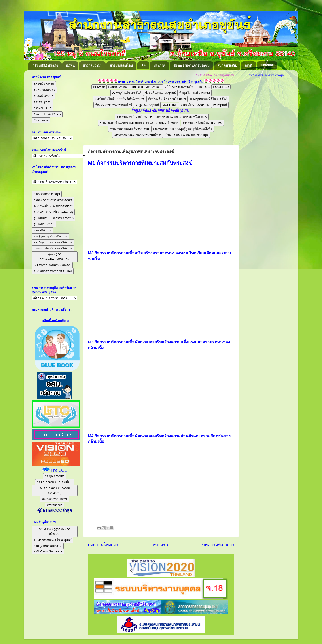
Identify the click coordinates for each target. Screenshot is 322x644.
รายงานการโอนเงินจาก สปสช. (202, 123)
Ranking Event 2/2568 (147, 87)
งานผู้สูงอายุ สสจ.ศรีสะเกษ (51, 236)
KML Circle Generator (48, 551)
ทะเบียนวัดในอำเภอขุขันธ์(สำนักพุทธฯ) (120, 99)
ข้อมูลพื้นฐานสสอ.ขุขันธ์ (160, 93)
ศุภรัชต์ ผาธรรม (44, 84)
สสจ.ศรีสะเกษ (42, 230)
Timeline (267, 65)
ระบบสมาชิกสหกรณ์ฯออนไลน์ (53, 271)
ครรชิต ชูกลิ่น (42, 102)
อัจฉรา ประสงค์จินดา (47, 114)
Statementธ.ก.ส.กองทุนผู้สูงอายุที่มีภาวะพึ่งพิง (183, 129)
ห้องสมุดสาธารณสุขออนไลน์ (114, 105)
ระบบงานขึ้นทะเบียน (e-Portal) (53, 212)
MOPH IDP (170, 105)
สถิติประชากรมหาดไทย (180, 87)
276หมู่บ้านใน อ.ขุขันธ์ (127, 93)
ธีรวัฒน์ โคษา (42, 108)
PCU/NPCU (221, 87)
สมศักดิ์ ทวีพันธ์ (43, 96)
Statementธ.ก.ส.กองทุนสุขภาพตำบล (138, 135)
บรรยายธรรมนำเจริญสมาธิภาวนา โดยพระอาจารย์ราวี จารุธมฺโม (161, 82)
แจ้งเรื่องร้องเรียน (55, 321)
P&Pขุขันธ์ (220, 105)
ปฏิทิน (70, 65)
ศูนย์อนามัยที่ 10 (44, 224)
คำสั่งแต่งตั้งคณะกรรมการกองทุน (186, 135)
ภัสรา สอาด (41, 120)
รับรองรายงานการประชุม (191, 65)
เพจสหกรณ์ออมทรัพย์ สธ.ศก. (52, 265)
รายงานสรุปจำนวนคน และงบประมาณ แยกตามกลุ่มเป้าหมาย (139, 123)
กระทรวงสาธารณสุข (47, 194)
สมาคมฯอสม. (227, 65)
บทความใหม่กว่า (103, 545)
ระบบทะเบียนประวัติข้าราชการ (53, 206)
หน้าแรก (160, 545)
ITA (143, 65)
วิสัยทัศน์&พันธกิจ (45, 65)
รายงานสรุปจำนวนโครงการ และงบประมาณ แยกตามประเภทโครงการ (162, 117)
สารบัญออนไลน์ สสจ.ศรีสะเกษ (53, 242)
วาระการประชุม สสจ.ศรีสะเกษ (53, 248)
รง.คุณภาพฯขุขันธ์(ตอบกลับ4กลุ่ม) (55, 491)
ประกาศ (159, 65)
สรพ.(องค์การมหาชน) (48, 546)
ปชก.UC (204, 87)
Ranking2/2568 (118, 87)
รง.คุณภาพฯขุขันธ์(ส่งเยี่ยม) (55, 482)
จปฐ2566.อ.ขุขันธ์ (147, 105)
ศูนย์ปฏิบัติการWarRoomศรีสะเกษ (55, 257)
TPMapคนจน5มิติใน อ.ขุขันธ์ (208, 99)
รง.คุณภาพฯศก (55, 476)
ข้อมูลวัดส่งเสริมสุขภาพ (195, 93)
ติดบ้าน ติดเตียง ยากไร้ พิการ (167, 99)
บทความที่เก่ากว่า (218, 545)
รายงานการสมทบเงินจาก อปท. (130, 129)
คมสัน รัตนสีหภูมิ (45, 90)
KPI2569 (99, 87)
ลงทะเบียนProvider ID (195, 105)
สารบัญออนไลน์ (121, 65)
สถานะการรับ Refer (55, 499)
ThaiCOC (59, 470)
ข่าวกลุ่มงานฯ (92, 65)
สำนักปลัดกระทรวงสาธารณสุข (53, 200)
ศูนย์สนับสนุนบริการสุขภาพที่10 (54, 218)
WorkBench (55, 505)
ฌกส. (249, 65)
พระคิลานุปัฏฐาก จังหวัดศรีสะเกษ (55, 532)
